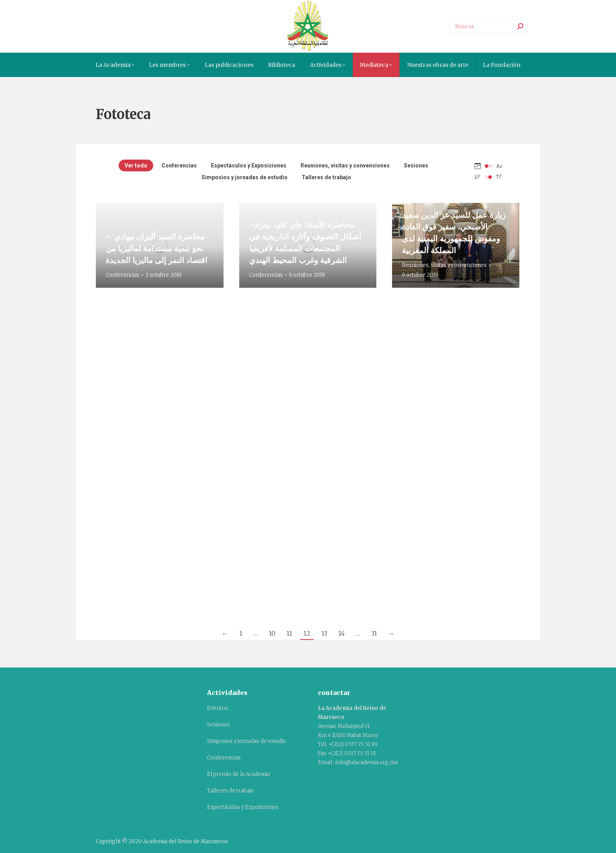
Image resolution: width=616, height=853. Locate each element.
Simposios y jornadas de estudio (245, 177)
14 (342, 633)
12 (307, 633)
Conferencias (179, 165)
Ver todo (136, 165)
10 (272, 633)
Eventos (217, 708)
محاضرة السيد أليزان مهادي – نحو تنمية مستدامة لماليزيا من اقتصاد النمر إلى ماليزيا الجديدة (157, 248)
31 (374, 633)
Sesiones (416, 165)
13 (324, 633)
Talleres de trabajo (326, 177)
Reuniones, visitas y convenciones (345, 165)
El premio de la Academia (238, 774)
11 (289, 633)
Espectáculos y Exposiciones (249, 165)
